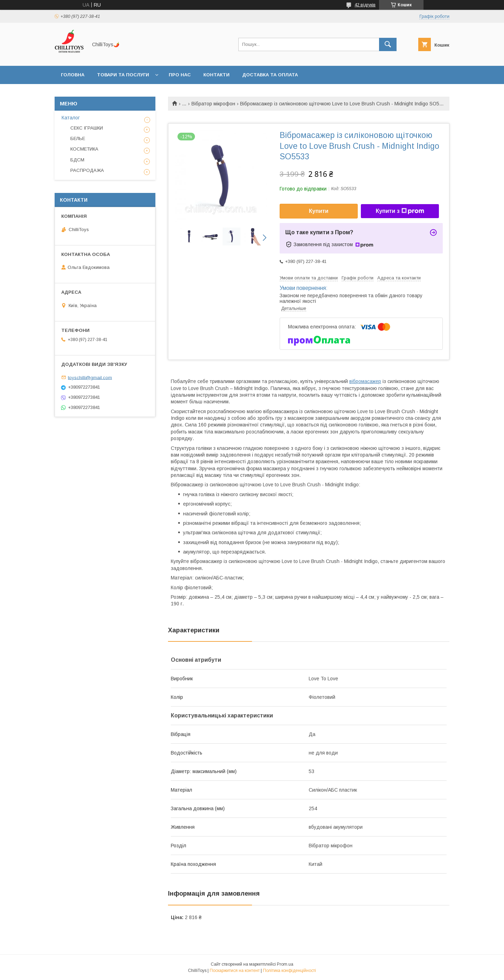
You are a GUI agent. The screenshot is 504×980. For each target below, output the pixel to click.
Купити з (400, 211)
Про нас (180, 75)
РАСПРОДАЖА (87, 170)
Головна (73, 75)
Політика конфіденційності (289, 971)
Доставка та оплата (270, 75)
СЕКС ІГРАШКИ (87, 128)
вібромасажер (365, 381)
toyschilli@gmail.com (90, 377)
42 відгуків (365, 5)
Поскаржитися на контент (235, 971)
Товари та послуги (123, 75)
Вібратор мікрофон (213, 104)
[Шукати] (388, 44)
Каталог (71, 118)
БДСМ (77, 160)
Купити (319, 211)
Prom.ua (285, 964)
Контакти (216, 75)
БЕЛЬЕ (78, 138)
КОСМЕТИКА (84, 149)
